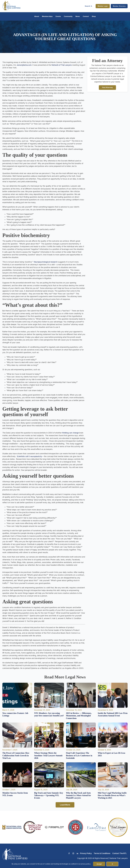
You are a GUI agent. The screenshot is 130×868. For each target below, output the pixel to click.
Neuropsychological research (46, 262)
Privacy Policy (86, 853)
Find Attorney (107, 87)
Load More (65, 805)
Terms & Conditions (102, 853)
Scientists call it (29, 456)
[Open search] (88, 6)
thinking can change (71, 433)
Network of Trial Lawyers (62, 65)
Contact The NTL (119, 853)
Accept (99, 864)
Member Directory (119, 6)
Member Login (103, 6)
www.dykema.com (24, 65)
